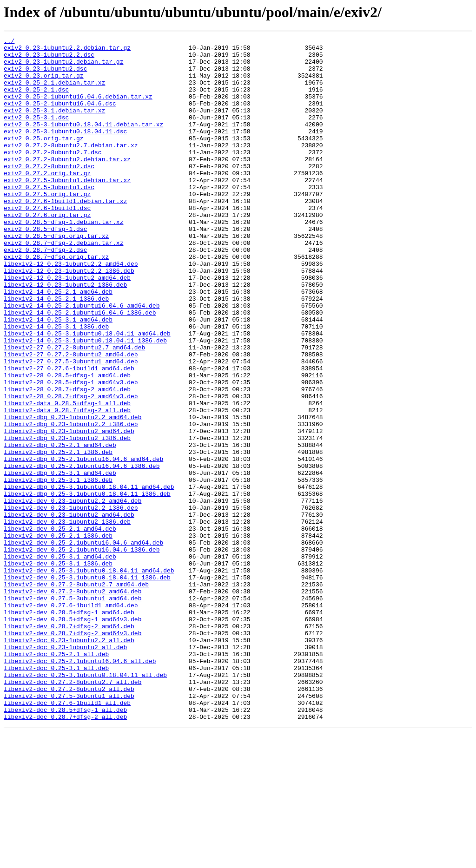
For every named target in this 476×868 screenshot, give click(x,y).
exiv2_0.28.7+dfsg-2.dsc (45, 293)
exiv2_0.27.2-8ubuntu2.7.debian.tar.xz (71, 167)
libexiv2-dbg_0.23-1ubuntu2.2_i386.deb (71, 502)
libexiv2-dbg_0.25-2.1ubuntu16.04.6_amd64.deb (83, 544)
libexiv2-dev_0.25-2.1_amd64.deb (60, 627)
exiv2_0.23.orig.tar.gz (44, 84)
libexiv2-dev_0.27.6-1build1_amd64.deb (71, 719)
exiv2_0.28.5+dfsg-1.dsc (45, 268)
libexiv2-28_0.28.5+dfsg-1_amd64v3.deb (71, 452)
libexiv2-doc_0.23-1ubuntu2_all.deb (65, 769)
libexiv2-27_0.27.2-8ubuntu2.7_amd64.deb (74, 410)
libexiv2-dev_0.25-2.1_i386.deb (58, 636)
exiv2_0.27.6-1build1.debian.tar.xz (65, 234)
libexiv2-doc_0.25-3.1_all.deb (56, 795)
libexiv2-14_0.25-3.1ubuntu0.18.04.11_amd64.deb (87, 393)
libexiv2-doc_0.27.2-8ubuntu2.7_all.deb (73, 811)
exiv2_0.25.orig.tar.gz (44, 159)
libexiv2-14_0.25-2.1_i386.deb (56, 351)
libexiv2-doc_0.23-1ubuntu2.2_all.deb (69, 761)
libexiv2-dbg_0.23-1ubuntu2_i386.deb (67, 519)
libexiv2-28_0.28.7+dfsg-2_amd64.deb (67, 460)
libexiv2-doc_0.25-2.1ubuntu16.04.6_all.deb (80, 786)
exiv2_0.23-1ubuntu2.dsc (45, 75)
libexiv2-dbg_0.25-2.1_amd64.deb (60, 527)
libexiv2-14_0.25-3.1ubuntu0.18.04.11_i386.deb (85, 401)
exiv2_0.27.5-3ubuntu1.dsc (49, 217)
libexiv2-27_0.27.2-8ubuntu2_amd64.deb (71, 418)
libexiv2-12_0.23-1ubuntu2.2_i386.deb (69, 318)
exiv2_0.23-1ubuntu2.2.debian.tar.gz (67, 50)
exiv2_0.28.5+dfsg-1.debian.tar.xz (63, 259)
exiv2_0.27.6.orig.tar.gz (47, 251)
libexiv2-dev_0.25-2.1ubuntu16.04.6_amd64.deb (83, 644)
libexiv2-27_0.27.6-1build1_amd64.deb (69, 435)
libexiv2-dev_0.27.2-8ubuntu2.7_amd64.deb (76, 694)
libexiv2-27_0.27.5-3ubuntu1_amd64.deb (71, 427)
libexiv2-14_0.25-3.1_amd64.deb (58, 376)
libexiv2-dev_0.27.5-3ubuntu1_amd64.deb (73, 711)
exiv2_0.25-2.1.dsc (36, 100)
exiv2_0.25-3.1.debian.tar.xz (54, 125)
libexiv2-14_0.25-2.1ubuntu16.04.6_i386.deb (80, 368)
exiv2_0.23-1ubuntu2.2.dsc (49, 59)
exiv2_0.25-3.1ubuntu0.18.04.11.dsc (65, 151)
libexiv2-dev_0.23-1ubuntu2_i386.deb (67, 619)
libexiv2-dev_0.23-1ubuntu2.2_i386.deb (71, 602)
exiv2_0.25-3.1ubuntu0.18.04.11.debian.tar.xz (83, 142)
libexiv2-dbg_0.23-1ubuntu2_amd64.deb (69, 510)
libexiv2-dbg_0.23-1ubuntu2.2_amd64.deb (73, 493)
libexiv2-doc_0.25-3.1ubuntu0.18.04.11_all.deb (85, 803)
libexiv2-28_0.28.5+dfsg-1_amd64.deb (67, 443)
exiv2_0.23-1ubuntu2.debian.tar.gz (63, 67)
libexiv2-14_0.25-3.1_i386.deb (56, 385)
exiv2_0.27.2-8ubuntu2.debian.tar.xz (67, 184)
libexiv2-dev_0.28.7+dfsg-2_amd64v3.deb (73, 753)
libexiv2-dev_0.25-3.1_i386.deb (58, 669)
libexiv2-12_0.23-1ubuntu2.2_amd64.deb (71, 309)
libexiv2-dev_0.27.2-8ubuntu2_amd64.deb (73, 703)
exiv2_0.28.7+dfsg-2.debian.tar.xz (63, 284)
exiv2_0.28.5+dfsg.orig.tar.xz (56, 276)
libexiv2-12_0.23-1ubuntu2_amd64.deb (67, 326)
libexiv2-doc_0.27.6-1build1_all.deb (67, 836)
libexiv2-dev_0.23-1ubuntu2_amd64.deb (69, 611)
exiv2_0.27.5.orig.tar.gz (47, 226)
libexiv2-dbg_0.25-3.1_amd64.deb (60, 560)
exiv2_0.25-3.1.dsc (36, 134)
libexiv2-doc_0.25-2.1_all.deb (56, 778)
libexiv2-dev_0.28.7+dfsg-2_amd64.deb (69, 744)
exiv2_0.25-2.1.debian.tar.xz (54, 92)
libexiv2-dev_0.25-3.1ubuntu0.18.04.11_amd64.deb (89, 677)
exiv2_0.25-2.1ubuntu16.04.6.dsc (60, 117)
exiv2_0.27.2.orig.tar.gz (47, 201)
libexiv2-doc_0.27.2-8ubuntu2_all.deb (69, 820)
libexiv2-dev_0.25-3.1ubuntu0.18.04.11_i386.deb (87, 686)
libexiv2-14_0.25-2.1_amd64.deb (58, 343)
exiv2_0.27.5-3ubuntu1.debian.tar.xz (67, 209)
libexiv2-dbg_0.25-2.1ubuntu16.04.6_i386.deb (82, 552)
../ (9, 42)
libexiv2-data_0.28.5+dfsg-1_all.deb (67, 477)
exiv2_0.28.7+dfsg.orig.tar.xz (56, 301)
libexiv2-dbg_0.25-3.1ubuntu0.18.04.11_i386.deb (87, 585)
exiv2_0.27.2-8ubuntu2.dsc (49, 192)
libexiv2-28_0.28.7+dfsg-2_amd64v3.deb (71, 468)
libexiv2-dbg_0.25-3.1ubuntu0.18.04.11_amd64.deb (89, 577)
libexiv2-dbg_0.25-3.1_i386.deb (58, 569)
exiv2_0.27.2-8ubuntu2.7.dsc (53, 176)
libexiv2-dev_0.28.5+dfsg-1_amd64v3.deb (73, 736)
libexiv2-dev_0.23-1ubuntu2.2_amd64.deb (73, 594)
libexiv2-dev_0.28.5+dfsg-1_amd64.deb (69, 728)
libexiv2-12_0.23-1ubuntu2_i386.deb (65, 335)
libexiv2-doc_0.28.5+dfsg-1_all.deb (65, 845)
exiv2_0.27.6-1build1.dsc (47, 243)
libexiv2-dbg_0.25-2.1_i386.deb (58, 535)
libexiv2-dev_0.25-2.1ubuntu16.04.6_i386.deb (82, 652)
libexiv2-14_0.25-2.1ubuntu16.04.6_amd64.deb (82, 360)
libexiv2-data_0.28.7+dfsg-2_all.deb (67, 485)
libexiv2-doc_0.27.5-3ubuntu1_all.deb (69, 828)
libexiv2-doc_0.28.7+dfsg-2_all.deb (65, 853)
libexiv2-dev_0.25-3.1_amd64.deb (60, 661)
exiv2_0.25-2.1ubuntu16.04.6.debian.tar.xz (78, 109)
